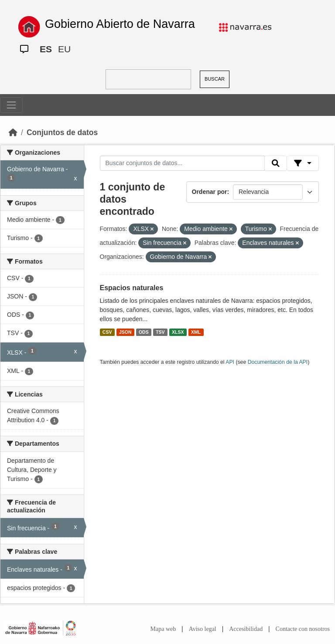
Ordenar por (210, 192)
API (230, 362)
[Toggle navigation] (11, 105)
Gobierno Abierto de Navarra (120, 24)
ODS (144, 332)
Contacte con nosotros (303, 629)
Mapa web (163, 629)
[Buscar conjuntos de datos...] (182, 163)
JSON (125, 332)
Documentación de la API (278, 362)
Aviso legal (203, 629)
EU (64, 49)
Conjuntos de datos (62, 132)
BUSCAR (215, 79)
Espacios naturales (132, 288)
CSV (107, 332)
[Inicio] (13, 132)
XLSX (178, 332)
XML (196, 332)
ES (46, 49)
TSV (160, 332)
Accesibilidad (246, 629)
